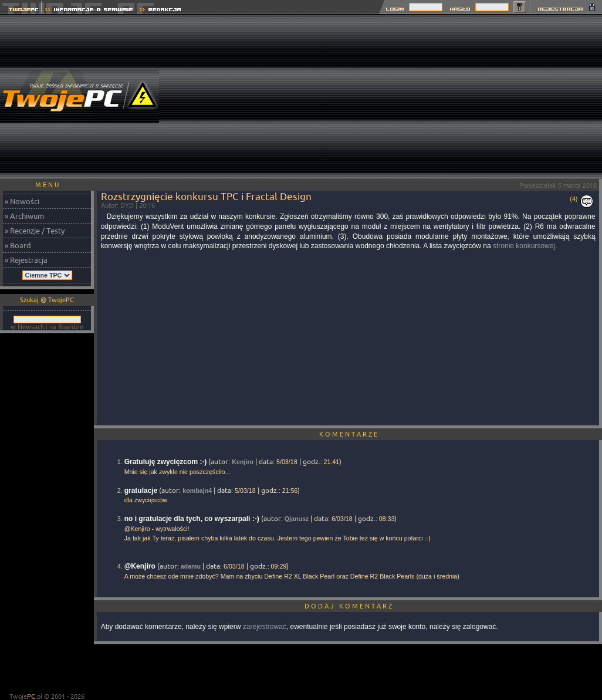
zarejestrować (265, 627)
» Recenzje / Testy (35, 231)
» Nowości (22, 201)
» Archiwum (24, 216)
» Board (18, 245)
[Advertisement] (464, 97)
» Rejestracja (26, 260)
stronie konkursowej (524, 246)
